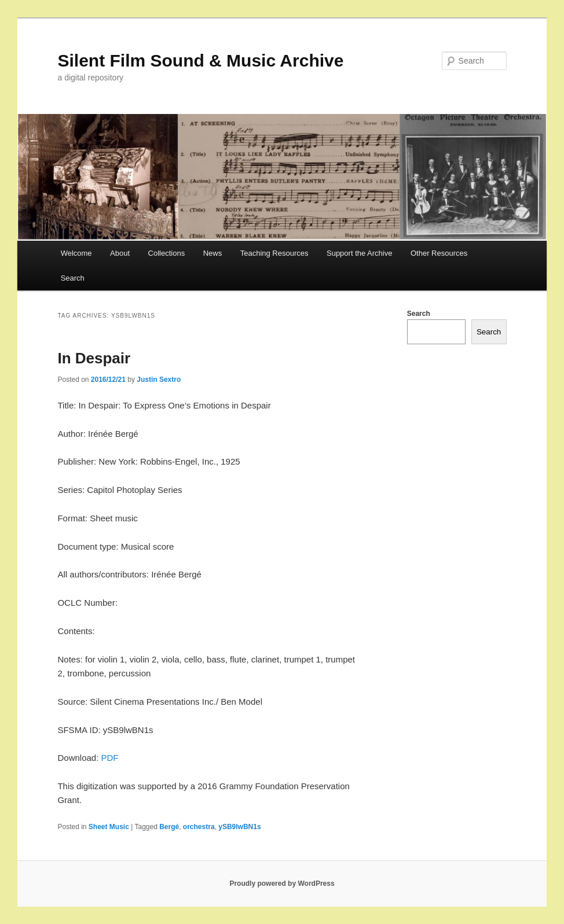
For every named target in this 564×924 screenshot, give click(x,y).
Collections (167, 253)
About (120, 253)
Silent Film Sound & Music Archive (200, 60)
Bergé (169, 827)
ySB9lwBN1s (239, 827)
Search (73, 278)
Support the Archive (359, 253)
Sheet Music (109, 827)
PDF (110, 758)
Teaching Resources (274, 253)
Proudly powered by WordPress (282, 883)
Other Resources (439, 253)
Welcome (76, 253)
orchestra (199, 827)
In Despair (94, 358)
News (213, 253)
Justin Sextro (159, 380)
